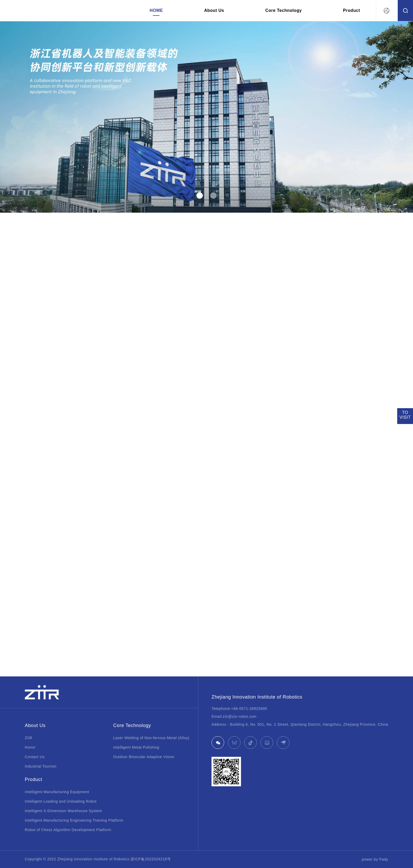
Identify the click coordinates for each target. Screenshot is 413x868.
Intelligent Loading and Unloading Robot (61, 801)
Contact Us (35, 757)
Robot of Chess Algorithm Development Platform (68, 830)
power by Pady (375, 859)
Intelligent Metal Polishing (136, 747)
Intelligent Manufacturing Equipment (57, 792)
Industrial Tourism (41, 766)
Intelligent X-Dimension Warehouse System (63, 811)
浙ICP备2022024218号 (151, 859)
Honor (30, 747)
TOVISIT (405, 415)
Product (351, 10)
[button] (200, 196)
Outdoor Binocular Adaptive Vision (144, 757)
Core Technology (284, 10)
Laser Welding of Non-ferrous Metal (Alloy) (151, 738)
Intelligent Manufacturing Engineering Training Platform (74, 820)
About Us (214, 10)
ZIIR (29, 738)
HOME (156, 10)
